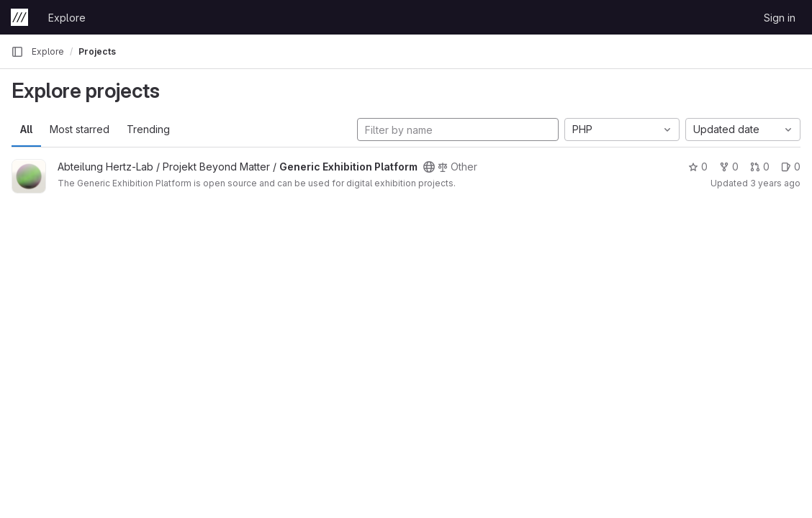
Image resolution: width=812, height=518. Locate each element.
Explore (67, 18)
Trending (148, 129)
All (26, 129)
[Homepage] (19, 17)
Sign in (780, 18)
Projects (97, 51)
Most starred (80, 129)
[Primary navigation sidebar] (17, 52)
